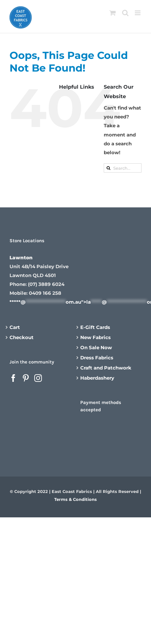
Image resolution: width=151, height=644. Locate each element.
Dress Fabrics (97, 358)
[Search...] (123, 168)
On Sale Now (96, 347)
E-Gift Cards (95, 327)
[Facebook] (13, 378)
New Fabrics (95, 337)
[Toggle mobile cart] (113, 13)
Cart (15, 327)
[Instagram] (38, 378)
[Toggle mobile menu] (138, 13)
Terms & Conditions (75, 499)
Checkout (22, 337)
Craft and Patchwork (106, 368)
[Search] (108, 168)
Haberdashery (97, 378)
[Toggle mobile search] (125, 13)
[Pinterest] (26, 378)
